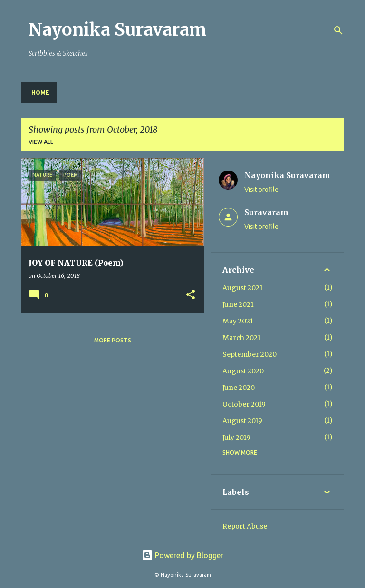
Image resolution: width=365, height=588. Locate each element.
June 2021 (238, 304)
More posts (113, 340)
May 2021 (238, 321)
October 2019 (244, 404)
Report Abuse (245, 526)
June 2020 (239, 388)
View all (41, 142)
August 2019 (242, 421)
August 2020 (243, 371)
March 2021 (242, 338)
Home (40, 92)
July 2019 (236, 437)
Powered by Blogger (182, 555)
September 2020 (250, 354)
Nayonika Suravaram (117, 30)
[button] (191, 295)
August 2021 (243, 288)
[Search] (338, 30)
